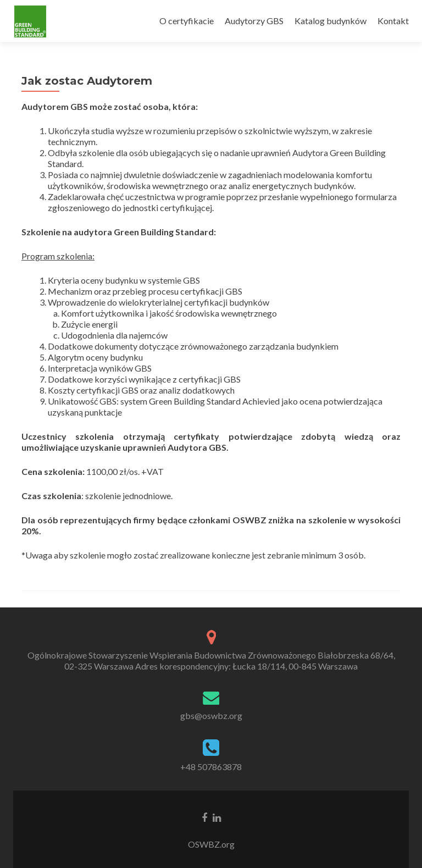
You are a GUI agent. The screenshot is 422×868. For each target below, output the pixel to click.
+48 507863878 (211, 767)
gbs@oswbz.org (211, 715)
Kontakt (393, 21)
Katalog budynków (331, 21)
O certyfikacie (187, 21)
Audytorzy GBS (254, 21)
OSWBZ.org (211, 844)
